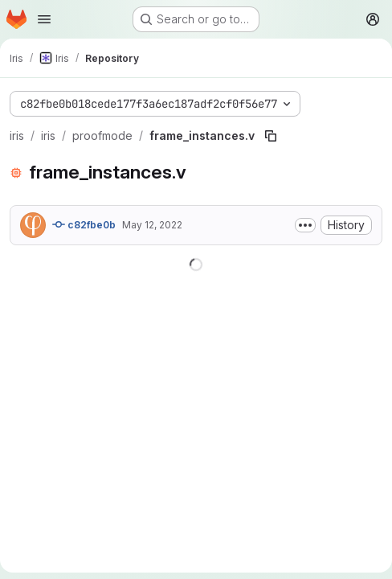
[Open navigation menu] (44, 19)
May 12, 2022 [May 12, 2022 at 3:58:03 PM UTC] (152, 225)
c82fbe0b (84, 224)
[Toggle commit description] (305, 225)
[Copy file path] (271, 136)
